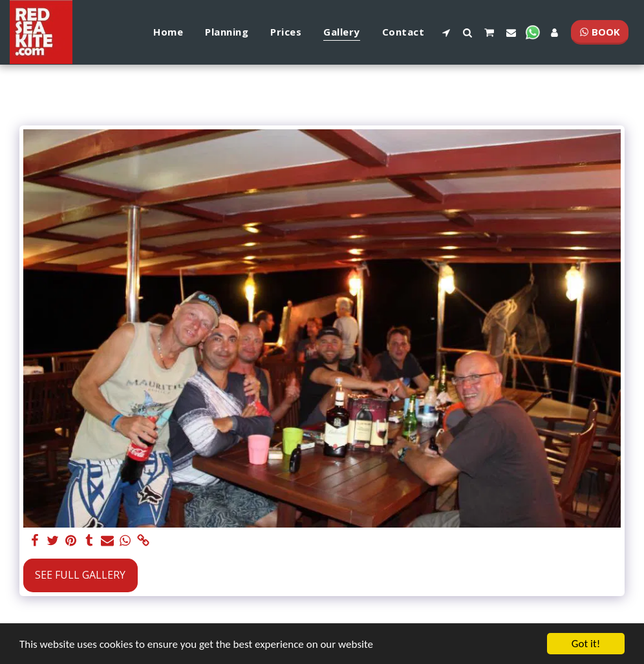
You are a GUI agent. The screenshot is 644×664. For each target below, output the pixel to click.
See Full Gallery (80, 575)
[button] (446, 32)
